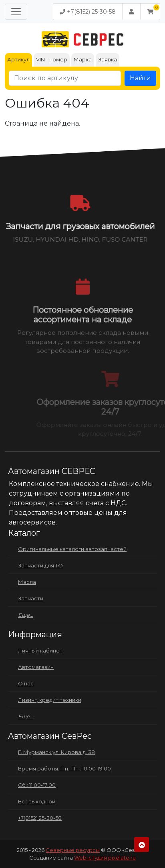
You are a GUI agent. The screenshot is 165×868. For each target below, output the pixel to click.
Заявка (108, 59)
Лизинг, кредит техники (50, 700)
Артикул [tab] (18, 59)
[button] (150, 12)
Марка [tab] (83, 59)
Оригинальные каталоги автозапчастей (72, 549)
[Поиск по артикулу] (65, 78)
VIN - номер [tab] (52, 59)
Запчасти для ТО (40, 565)
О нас (26, 683)
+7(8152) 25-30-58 (88, 12)
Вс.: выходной (37, 801)
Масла (27, 582)
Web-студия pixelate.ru (105, 858)
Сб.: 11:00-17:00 (37, 785)
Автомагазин (36, 667)
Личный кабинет (40, 650)
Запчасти (31, 598)
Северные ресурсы (73, 850)
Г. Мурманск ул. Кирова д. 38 (56, 752)
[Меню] (16, 12)
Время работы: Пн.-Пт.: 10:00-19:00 (64, 768)
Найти (140, 78)
